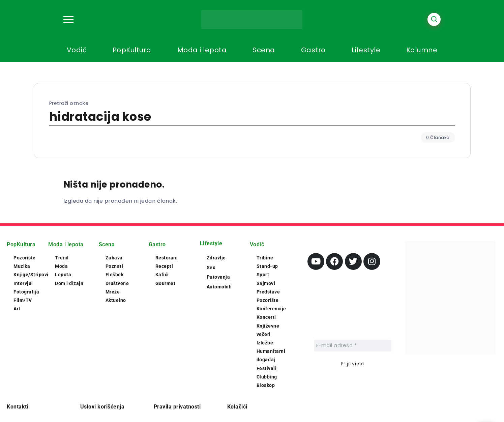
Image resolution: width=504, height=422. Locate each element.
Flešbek (115, 275)
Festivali (267, 368)
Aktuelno (116, 300)
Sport (263, 275)
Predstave (268, 292)
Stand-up (267, 266)
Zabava (114, 258)
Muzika (22, 266)
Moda (61, 266)
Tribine (265, 258)
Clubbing (267, 377)
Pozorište (25, 258)
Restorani (167, 258)
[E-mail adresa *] (353, 346)
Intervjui (23, 283)
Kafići (162, 275)
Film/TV (23, 300)
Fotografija (26, 292)
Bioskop (266, 385)
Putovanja (218, 277)
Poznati (114, 266)
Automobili (219, 287)
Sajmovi (266, 283)
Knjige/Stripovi (31, 275)
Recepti (164, 266)
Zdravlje (216, 258)
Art (17, 309)
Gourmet (166, 283)
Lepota (63, 275)
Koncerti (266, 317)
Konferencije (271, 309)
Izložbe (265, 343)
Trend (62, 258)
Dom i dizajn (69, 283)
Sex (211, 268)
